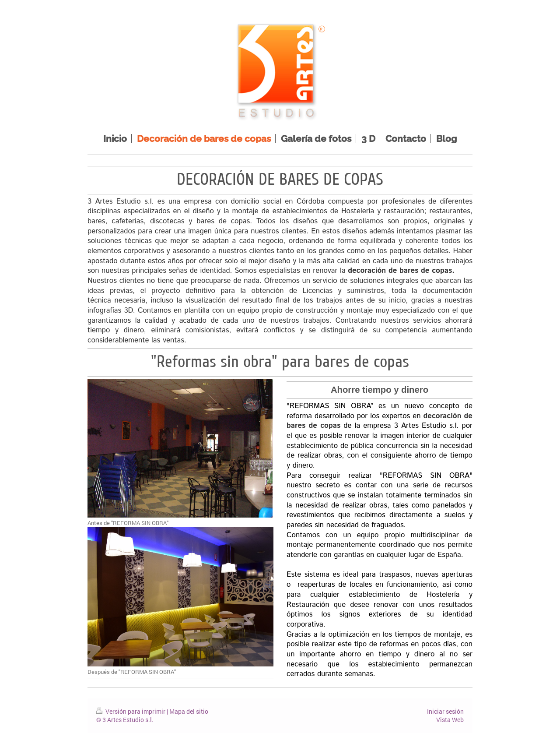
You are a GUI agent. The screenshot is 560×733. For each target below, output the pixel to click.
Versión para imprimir (131, 711)
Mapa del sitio (189, 711)
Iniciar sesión (445, 711)
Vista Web (450, 720)
